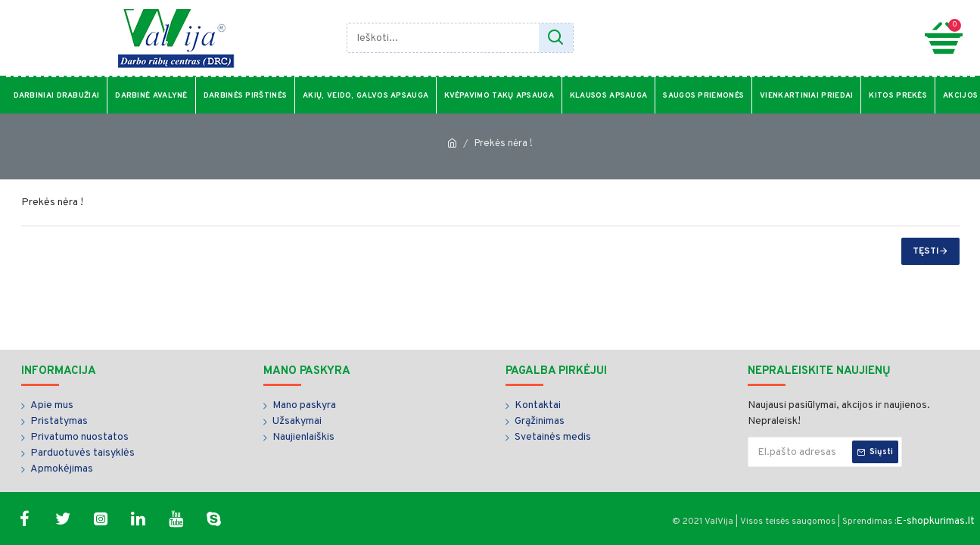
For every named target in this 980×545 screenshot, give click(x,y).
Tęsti (926, 251)
